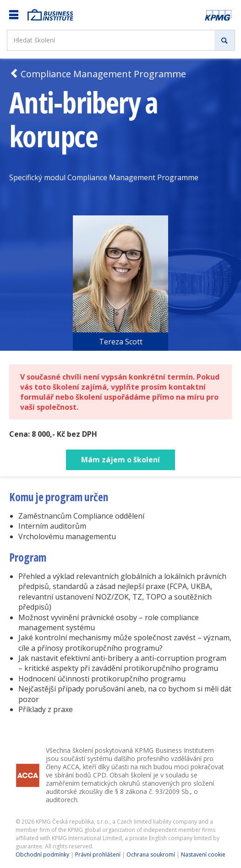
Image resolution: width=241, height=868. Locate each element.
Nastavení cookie (203, 855)
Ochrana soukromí (151, 855)
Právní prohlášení (98, 855)
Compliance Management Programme (98, 74)
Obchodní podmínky (42, 855)
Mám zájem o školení (120, 460)
